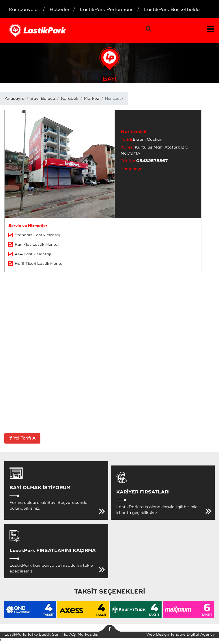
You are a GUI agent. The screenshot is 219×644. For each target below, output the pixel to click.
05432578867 (152, 161)
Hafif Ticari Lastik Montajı (36, 264)
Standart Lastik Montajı (34, 235)
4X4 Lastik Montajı (30, 254)
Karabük (70, 98)
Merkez (92, 98)
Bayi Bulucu (43, 98)
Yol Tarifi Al (22, 438)
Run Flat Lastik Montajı (34, 245)
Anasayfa (15, 98)
